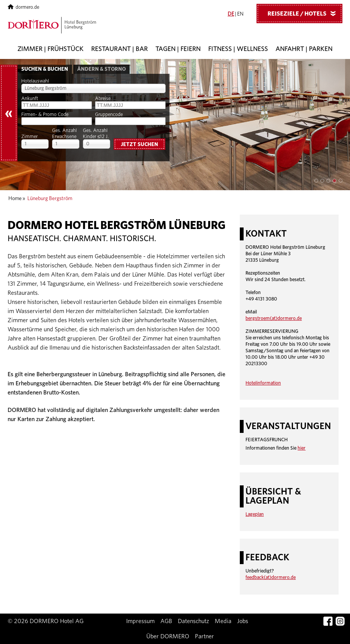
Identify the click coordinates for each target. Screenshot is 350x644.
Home (15, 199)
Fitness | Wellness (238, 49)
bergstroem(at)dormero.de (274, 319)
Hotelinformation (263, 383)
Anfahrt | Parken (304, 49)
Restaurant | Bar (120, 49)
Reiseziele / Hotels (304, 13)
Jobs (243, 621)
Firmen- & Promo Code (45, 115)
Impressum (140, 621)
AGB (166, 621)
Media (223, 621)
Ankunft (30, 99)
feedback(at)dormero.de (271, 578)
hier (302, 448)
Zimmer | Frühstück (51, 49)
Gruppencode (109, 115)
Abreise (103, 99)
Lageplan (255, 514)
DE (231, 14)
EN (240, 14)
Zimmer (29, 137)
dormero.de (23, 7)
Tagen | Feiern (178, 49)
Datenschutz (193, 621)
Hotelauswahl (35, 81)
